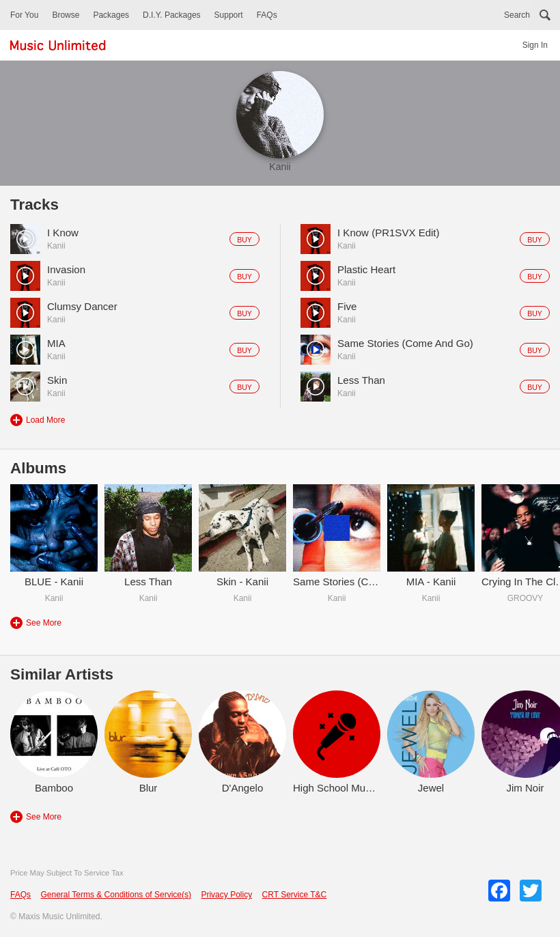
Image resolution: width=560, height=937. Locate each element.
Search (517, 15)
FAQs (267, 15)
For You (24, 15)
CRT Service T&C (295, 895)
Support (229, 15)
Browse (66, 15)
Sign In (535, 45)
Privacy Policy (226, 895)
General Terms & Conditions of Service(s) (116, 895)
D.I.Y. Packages (172, 15)
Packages (111, 15)
